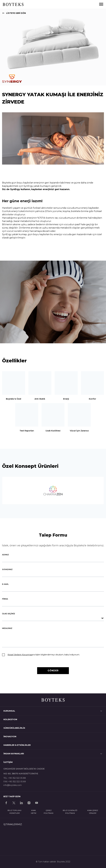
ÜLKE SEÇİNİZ (9, 614)
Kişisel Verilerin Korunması (20, 655)
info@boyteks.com (13, 785)
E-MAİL (5, 584)
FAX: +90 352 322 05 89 (15, 782)
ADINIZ (5, 555)
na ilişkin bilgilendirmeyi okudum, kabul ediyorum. (44, 655)
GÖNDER (53, 671)
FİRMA (5, 599)
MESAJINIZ (7, 628)
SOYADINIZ (7, 569)
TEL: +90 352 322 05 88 (15, 778)
